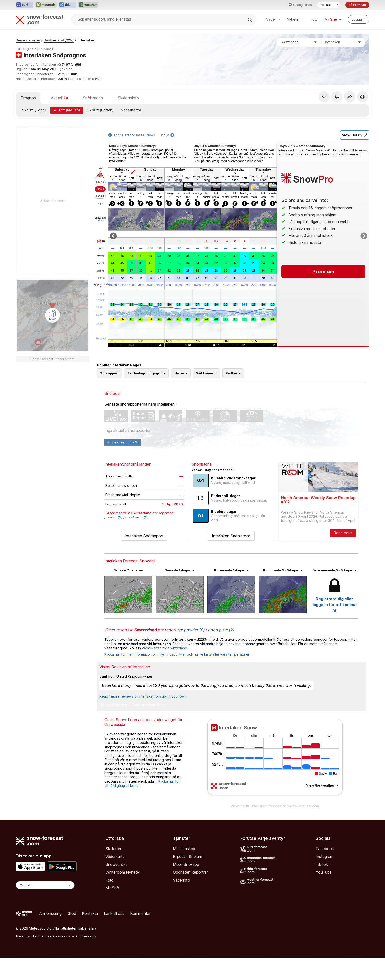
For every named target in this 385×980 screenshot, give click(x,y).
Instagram (325, 857)
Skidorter (113, 849)
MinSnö (112, 888)
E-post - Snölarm (188, 857)
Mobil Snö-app (186, 864)
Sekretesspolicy (58, 936)
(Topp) (34, 110)
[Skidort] (343, 42)
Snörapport (109, 373)
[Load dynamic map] (53, 315)
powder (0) (113, 517)
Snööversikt (116, 864)
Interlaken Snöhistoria (231, 536)
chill (101, 271)
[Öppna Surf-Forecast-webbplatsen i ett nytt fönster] (25, 5)
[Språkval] (329, 5)
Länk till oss (114, 913)
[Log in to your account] (359, 19)
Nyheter (295, 19)
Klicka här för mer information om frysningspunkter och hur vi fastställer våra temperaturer (177, 654)
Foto (314, 19)
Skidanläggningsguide (146, 373)
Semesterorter (28, 40)
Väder (273, 19)
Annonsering (50, 913)
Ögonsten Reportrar (190, 872)
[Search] (250, 20)
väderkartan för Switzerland (165, 648)
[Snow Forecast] (40, 19)
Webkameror (206, 373)
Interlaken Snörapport (144, 536)
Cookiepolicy (86, 936)
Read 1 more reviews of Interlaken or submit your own (143, 696)
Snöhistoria (93, 98)
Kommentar (140, 913)
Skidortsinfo (128, 98)
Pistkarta (233, 373)
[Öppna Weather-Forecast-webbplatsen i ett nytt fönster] (88, 5)
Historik (181, 373)
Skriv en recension (147, 705)
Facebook (325, 849)
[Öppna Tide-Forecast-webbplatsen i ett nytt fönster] (68, 5)
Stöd (72, 913)
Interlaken (86, 40)
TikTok (322, 864)
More (101, 220)
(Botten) (101, 110)
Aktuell (59, 98)
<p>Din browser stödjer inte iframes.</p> (275, 760)
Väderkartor (131, 110)
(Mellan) (67, 110)
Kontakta (90, 913)
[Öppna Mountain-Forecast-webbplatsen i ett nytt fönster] (46, 5)
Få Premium (357, 5)
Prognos (28, 98)
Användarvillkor (28, 936)
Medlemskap (184, 849)
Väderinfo (181, 880)
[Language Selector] (45, 885)
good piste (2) (137, 517)
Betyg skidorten (113, 705)
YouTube (324, 872)
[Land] (299, 42)
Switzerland (59, 40)
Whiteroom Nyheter (123, 872)
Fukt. (101, 278)
